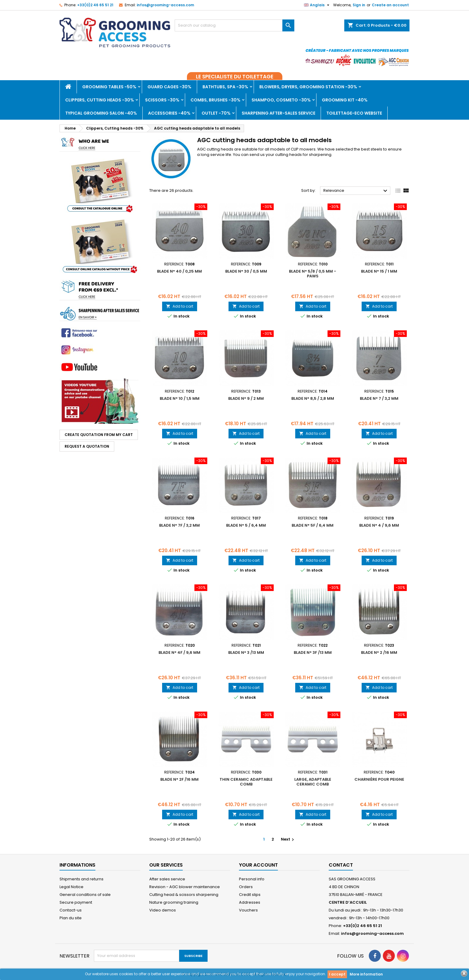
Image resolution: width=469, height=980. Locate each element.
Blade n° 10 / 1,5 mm (180, 398)
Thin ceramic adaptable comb (246, 782)
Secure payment (76, 902)
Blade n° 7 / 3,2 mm (379, 398)
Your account (258, 865)
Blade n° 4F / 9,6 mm (179, 652)
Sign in (359, 5)
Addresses (250, 902)
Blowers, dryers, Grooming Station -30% (308, 87)
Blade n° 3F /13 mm (313, 652)
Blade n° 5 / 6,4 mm (246, 525)
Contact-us (71, 910)
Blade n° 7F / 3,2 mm (179, 525)
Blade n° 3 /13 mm (246, 652)
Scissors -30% (162, 100)
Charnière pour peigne (379, 779)
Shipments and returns (82, 879)
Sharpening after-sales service (278, 113)
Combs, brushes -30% (216, 100)
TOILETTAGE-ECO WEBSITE (354, 113)
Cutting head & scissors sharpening (184, 895)
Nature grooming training (174, 902)
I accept (337, 974)
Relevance (356, 191)
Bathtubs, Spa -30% (225, 87)
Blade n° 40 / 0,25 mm (179, 271)
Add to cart (180, 306)
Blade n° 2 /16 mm (379, 652)
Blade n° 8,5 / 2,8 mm (313, 398)
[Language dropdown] (317, 5)
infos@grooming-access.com (165, 5)
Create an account (390, 5)
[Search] (234, 25)
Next (288, 839)
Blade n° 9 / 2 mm (246, 398)
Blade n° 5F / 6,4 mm (313, 525)
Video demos (163, 910)
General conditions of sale (85, 895)
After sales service (167, 879)
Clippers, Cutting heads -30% (100, 100)
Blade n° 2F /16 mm (179, 779)
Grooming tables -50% (109, 87)
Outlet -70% (216, 113)
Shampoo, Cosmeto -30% (281, 100)
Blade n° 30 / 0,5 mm (246, 271)
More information (366, 974)
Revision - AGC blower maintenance (185, 887)
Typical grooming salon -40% (101, 113)
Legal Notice (71, 887)
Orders (246, 887)
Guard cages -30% (169, 87)
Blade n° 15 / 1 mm (379, 271)
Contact (341, 865)
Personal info (252, 879)
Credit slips (250, 895)
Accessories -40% (169, 113)
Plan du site (71, 918)
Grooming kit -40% (345, 100)
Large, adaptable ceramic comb (313, 782)
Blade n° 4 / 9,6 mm (379, 525)
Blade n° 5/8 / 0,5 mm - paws (313, 274)
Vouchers (248, 910)
